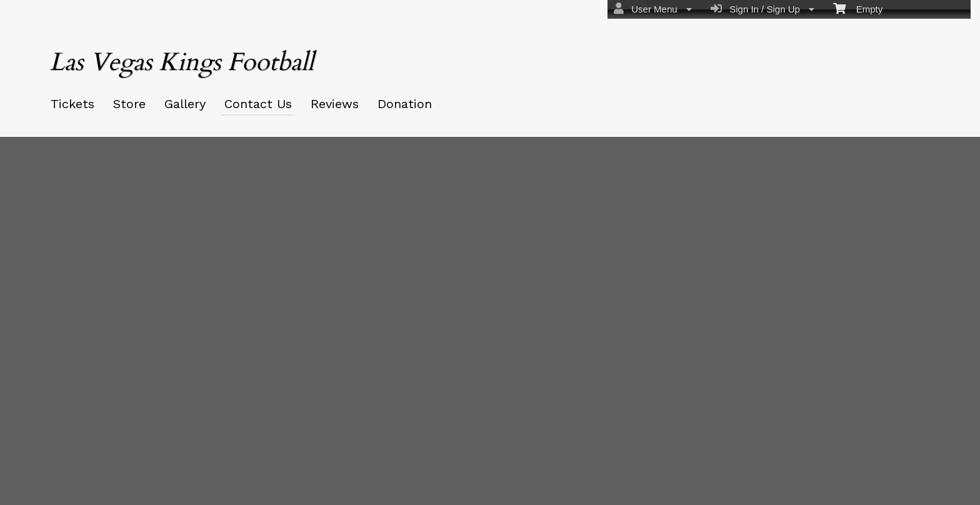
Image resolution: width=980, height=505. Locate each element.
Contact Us (258, 104)
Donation (405, 104)
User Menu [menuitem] (653, 9)
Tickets (72, 104)
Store (129, 104)
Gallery (185, 104)
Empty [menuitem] (858, 8)
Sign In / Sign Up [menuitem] (762, 9)
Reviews (335, 104)
